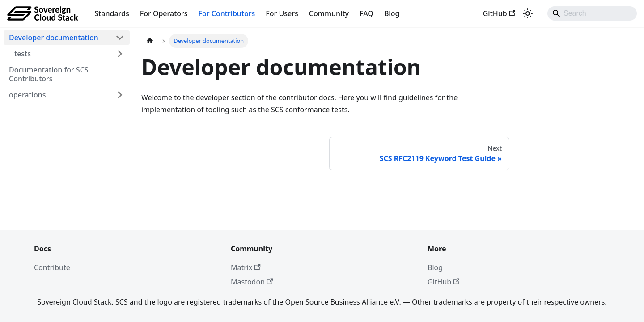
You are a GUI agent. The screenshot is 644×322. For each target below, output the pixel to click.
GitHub (499, 13)
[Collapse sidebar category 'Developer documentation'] (120, 38)
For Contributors (227, 13)
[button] (69, 54)
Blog (392, 13)
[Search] (592, 13)
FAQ (366, 13)
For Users (282, 13)
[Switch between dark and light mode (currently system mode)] (528, 13)
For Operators (164, 13)
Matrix (246, 267)
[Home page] (150, 41)
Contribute (52, 267)
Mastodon (252, 282)
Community (329, 13)
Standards (112, 13)
